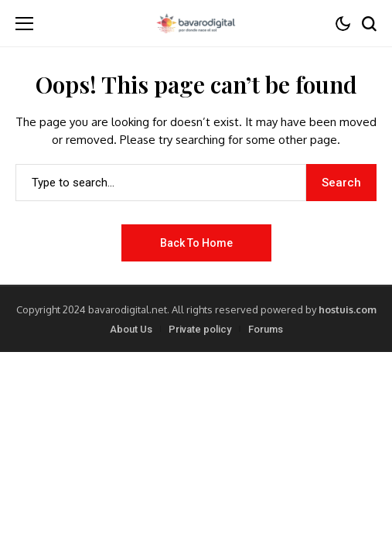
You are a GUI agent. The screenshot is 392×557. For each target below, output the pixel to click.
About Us (131, 329)
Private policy (200, 329)
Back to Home (196, 243)
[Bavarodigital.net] (196, 23)
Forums (266, 329)
